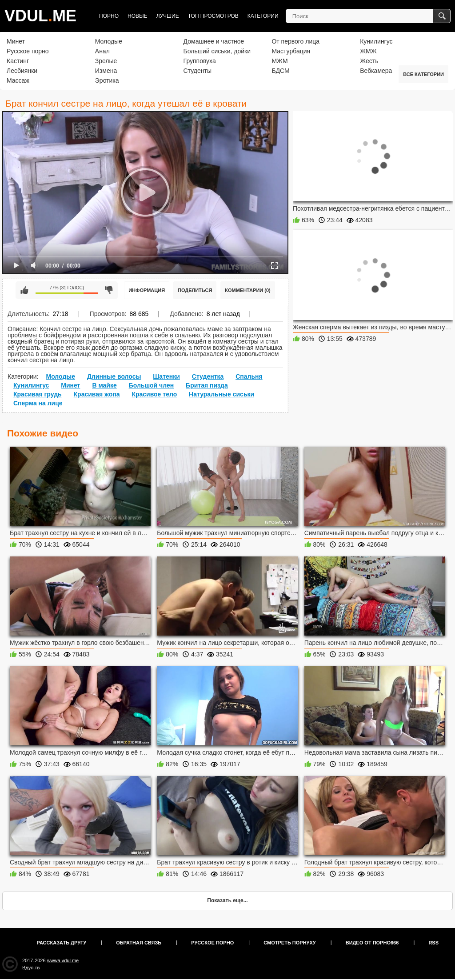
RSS (433, 943)
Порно (109, 16)
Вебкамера (376, 71)
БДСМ (280, 71)
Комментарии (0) (248, 290)
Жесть (369, 61)
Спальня (249, 376)
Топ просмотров (213, 16)
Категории (263, 16)
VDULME (40, 16)
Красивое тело (154, 394)
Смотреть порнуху (289, 943)
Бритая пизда (207, 385)
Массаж (18, 80)
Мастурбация (291, 51)
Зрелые (106, 61)
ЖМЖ (368, 51)
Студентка (208, 376)
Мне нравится (24, 290)
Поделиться (195, 290)
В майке (104, 385)
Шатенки (166, 376)
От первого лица (295, 41)
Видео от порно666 (372, 943)
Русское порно (28, 51)
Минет (16, 41)
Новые (138, 16)
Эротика (107, 80)
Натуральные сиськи (222, 394)
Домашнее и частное (214, 41)
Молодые (109, 41)
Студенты (198, 71)
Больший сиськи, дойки (217, 51)
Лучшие (168, 16)
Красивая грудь (38, 394)
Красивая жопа (97, 394)
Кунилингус (376, 41)
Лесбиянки (22, 71)
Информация (147, 290)
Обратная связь (139, 943)
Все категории (423, 74)
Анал (102, 51)
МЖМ (279, 61)
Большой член (152, 385)
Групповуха (200, 61)
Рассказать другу (62, 943)
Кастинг (18, 61)
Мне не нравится (109, 290)
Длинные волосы (114, 376)
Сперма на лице (38, 403)
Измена (106, 71)
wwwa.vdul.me (63, 960)
